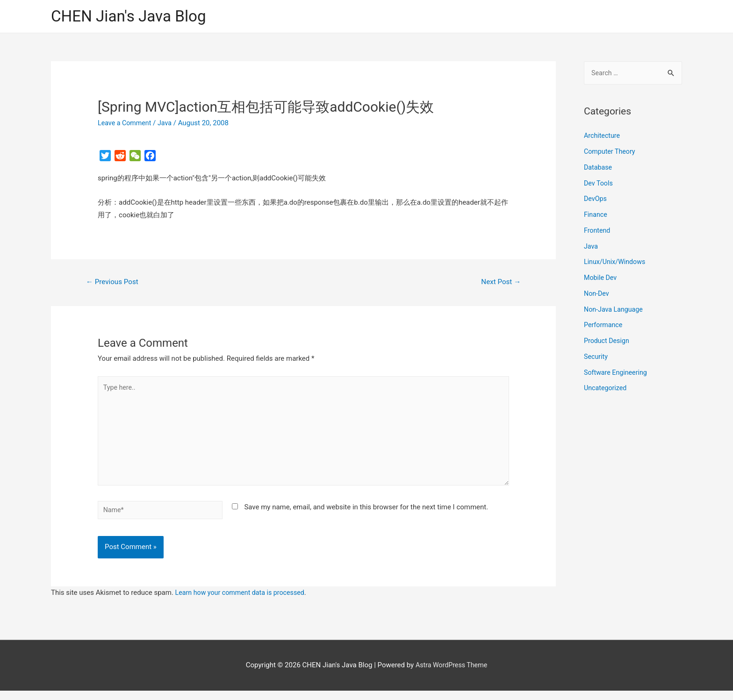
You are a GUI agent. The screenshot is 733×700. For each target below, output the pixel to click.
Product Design (608, 343)
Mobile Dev (601, 279)
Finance (596, 216)
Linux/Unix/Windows (616, 264)
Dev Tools (599, 185)
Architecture (603, 138)
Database (599, 169)
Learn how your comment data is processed (243, 602)
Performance (604, 327)
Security (596, 358)
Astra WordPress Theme (452, 674)
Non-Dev (597, 295)
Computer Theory (611, 153)
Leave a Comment (126, 124)
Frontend (598, 232)
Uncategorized (606, 390)
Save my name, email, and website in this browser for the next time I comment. (366, 514)
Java (168, 124)
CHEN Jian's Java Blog (133, 17)
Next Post (500, 283)
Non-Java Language (615, 311)
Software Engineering (617, 374)
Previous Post (114, 283)
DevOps (596, 201)
